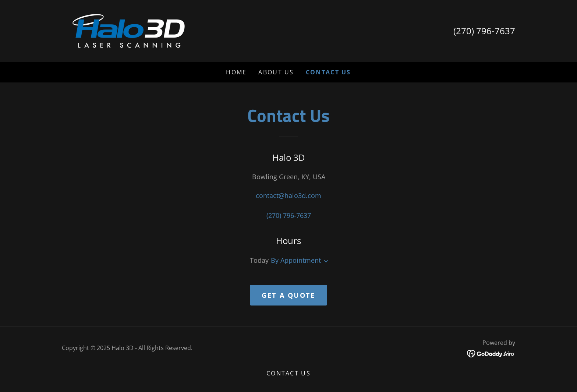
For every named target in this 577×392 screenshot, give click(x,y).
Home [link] (236, 72)
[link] (129, 30)
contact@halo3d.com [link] (288, 195)
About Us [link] (276, 72)
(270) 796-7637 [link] (484, 31)
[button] (325, 261)
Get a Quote (288, 295)
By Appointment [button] (296, 260)
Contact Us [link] (328, 72)
